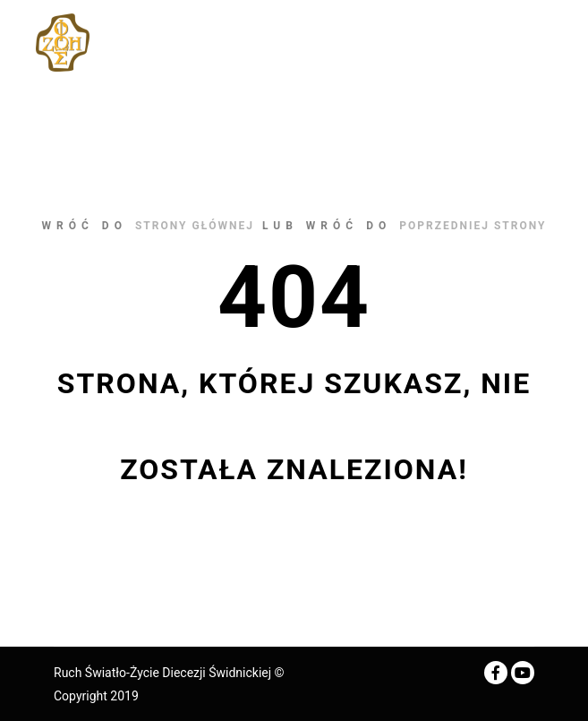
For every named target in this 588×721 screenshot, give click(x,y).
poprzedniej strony (473, 226)
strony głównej (195, 226)
